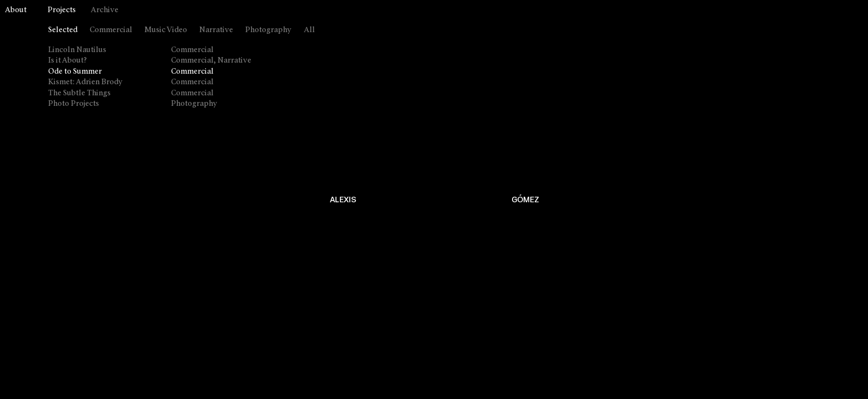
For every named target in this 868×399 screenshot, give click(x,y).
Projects (62, 10)
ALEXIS (343, 200)
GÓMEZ (525, 200)
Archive (105, 10)
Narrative (216, 30)
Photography (268, 30)
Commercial (111, 30)
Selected (63, 30)
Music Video (166, 30)
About (16, 10)
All (309, 30)
